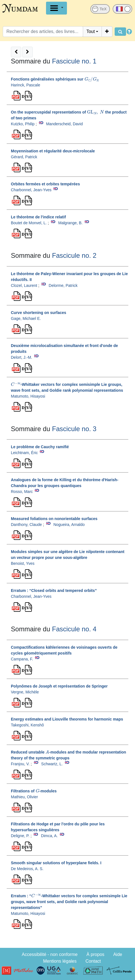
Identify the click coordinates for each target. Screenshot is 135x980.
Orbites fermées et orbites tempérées (45, 184)
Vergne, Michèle (25, 692)
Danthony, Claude (26, 525)
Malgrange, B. (70, 223)
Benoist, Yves (23, 563)
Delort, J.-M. (21, 357)
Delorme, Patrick (63, 285)
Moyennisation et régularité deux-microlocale (53, 151)
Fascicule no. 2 (74, 256)
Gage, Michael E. (26, 318)
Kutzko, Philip (23, 124)
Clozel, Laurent (24, 285)
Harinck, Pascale (26, 85)
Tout (91, 31)
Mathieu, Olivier (24, 797)
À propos (95, 954)
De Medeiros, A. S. (27, 869)
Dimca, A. (49, 836)
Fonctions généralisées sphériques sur (55, 79)
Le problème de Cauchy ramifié (40, 447)
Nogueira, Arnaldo (69, 525)
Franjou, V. (20, 764)
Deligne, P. (20, 836)
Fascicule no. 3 (74, 429)
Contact (93, 961)
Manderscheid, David (64, 124)
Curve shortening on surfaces (38, 313)
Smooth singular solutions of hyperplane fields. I (56, 863)
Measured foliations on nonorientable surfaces (54, 519)
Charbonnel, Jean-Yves (31, 190)
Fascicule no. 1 (74, 61)
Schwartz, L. (52, 764)
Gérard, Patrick (24, 157)
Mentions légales (60, 961)
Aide (118, 954)
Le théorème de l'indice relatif (38, 217)
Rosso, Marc (22, 492)
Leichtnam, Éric (24, 453)
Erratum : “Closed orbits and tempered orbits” (54, 591)
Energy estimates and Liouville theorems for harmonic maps (67, 719)
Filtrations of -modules (34, 791)
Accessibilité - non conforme (50, 954)
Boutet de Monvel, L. (29, 223)
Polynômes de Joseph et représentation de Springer (59, 686)
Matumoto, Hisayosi (28, 396)
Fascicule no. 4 (74, 629)
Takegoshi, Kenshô (27, 725)
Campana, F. (22, 659)
